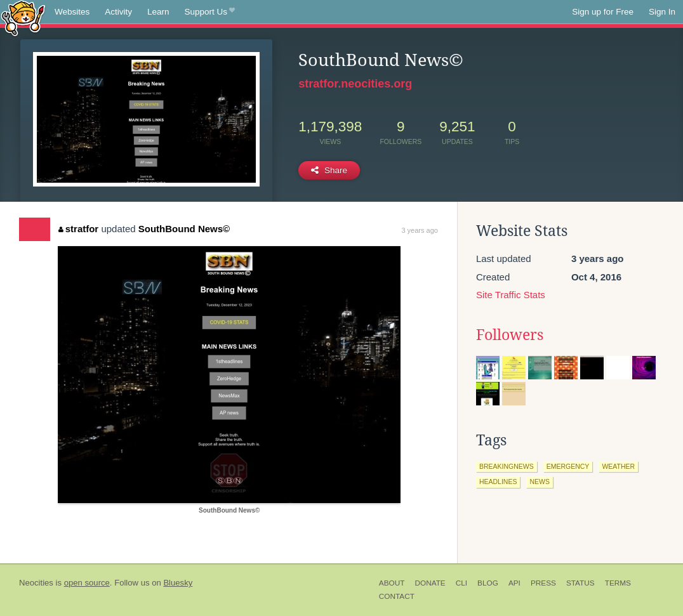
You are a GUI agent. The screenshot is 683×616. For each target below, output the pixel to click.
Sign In (662, 12)
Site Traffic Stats (511, 295)
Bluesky (178, 583)
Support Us (210, 12)
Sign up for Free (603, 12)
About (392, 583)
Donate (430, 583)
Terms (618, 583)
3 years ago (419, 230)
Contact (397, 596)
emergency (568, 466)
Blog (488, 583)
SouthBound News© (184, 229)
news (540, 482)
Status (580, 583)
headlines (498, 482)
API (514, 583)
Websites (72, 12)
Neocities (36, 583)
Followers (510, 335)
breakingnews (507, 466)
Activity (118, 12)
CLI (461, 583)
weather (618, 466)
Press (543, 583)
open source (87, 583)
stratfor (78, 229)
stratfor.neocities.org (355, 84)
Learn (158, 12)
